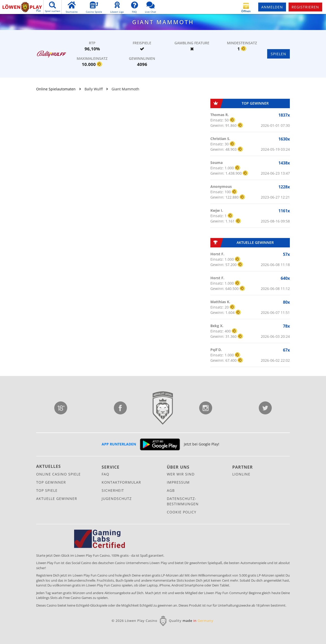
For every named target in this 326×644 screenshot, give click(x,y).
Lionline (241, 474)
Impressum (178, 482)
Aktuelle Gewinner (57, 499)
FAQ (105, 474)
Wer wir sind (181, 474)
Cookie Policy (182, 512)
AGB (171, 490)
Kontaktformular (121, 482)
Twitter (265, 408)
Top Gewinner (51, 482)
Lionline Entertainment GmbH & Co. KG (163, 408)
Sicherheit (113, 490)
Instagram (206, 408)
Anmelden (272, 7)
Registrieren (305, 7)
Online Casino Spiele (58, 474)
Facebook (120, 408)
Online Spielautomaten (56, 89)
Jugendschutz (61, 408)
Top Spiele (47, 490)
